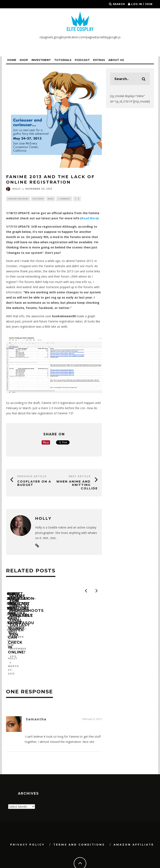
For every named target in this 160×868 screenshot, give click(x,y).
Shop (24, 60)
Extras (99, 60)
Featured (38, 199)
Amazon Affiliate (134, 826)
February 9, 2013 (92, 701)
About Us (116, 60)
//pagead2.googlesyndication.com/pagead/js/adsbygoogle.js (80, 37)
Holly (13, 189)
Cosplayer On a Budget (34, 483)
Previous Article (32, 476)
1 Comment (64, 199)
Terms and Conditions (79, 826)
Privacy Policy (27, 826)
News (51, 199)
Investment (41, 60)
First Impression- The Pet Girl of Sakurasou (101, 637)
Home (12, 60)
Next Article (80, 476)
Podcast (82, 60)
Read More (89, 218)
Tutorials (63, 60)
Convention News (18, 199)
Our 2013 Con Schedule (34, 634)
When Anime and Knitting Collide (77, 485)
